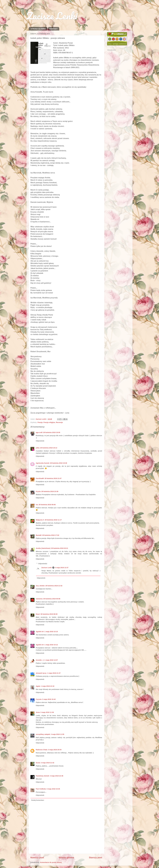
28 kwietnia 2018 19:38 (59, 463)
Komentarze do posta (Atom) (51, 862)
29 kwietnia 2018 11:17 (53, 520)
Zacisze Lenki (52, 16)
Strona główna (66, 858)
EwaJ (38, 614)
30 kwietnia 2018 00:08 (52, 599)
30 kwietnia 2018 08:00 (49, 614)
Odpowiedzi (43, 564)
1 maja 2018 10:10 (51, 632)
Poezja (40, 422)
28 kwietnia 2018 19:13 (49, 448)
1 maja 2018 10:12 (51, 645)
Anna (38, 712)
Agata (38, 686)
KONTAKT (54, 29)
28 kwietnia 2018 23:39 (50, 491)
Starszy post (96, 858)
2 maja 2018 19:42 (49, 699)
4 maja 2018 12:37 (62, 568)
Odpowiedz (40, 441)
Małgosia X (40, 520)
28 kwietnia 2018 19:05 (52, 432)
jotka (38, 448)
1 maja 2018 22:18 (48, 686)
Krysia (38, 491)
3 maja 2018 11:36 (47, 712)
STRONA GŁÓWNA (38, 29)
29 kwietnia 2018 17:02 (51, 535)
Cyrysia (39, 699)
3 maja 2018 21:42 (47, 763)
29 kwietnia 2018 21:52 (54, 586)
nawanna (39, 599)
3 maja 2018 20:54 (55, 750)
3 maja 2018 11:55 (58, 734)
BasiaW (39, 535)
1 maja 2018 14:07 (51, 660)
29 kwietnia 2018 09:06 (47, 505)
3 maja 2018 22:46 (57, 776)
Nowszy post (37, 858)
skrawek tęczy (41, 673)
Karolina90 (40, 478)
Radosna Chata (42, 750)
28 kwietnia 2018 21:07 (53, 478)
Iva (37, 505)
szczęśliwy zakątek (43, 734)
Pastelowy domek (42, 776)
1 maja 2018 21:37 (54, 673)
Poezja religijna (49, 422)
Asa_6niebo (40, 586)
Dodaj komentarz (38, 800)
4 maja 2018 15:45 (53, 789)
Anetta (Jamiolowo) (43, 548)
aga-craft (39, 432)
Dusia (38, 763)
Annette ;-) (40, 660)
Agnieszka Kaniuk (43, 463)
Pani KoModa (41, 789)
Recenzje (59, 422)
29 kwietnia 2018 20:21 (60, 548)
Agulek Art (40, 632)
